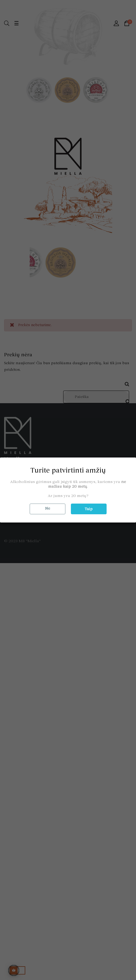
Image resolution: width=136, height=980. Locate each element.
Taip (89, 509)
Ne (48, 508)
